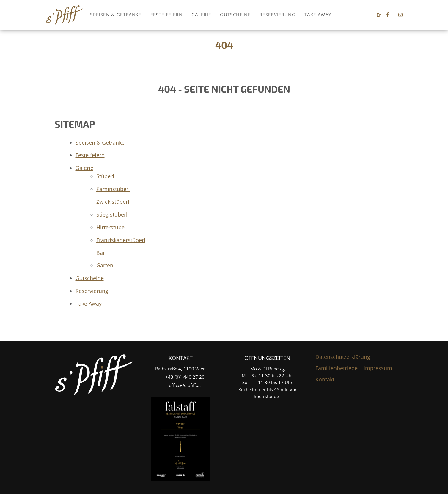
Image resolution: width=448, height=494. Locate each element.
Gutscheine (235, 15)
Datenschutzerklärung (343, 357)
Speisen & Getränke (116, 15)
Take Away (318, 15)
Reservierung (278, 15)
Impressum (378, 368)
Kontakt (325, 379)
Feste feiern (166, 15)
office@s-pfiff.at (185, 385)
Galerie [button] (201, 15)
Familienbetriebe (337, 368)
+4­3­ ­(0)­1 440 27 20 (185, 377)
